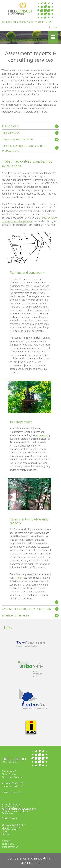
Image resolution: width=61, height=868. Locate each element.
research (18, 578)
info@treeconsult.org (12, 792)
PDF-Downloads (10, 829)
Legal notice (8, 844)
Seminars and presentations (16, 811)
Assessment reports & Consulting (19, 809)
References (7, 813)
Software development (13, 825)
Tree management (11, 806)
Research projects (11, 827)
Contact (6, 841)
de (50, 27)
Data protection (10, 847)
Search (5, 834)
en (55, 27)
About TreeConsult (12, 804)
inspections (41, 435)
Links (5, 832)
